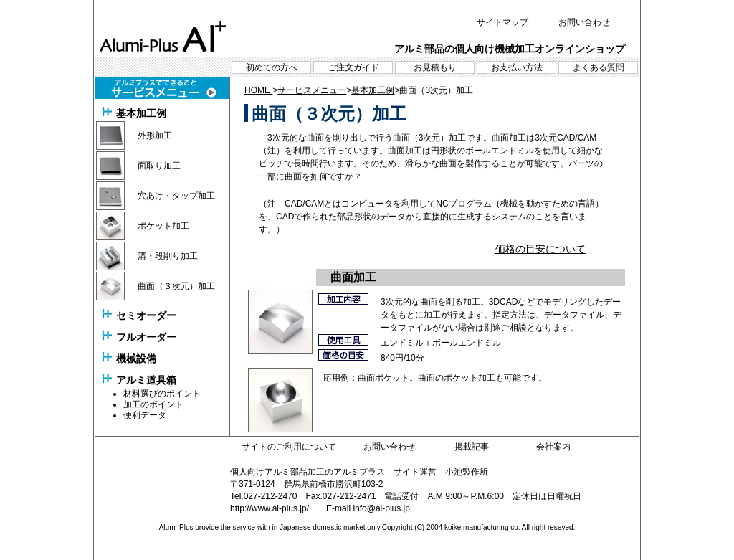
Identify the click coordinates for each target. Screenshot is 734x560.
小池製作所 (467, 472)
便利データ (145, 415)
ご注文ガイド (353, 67)
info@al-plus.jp (381, 508)
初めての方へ (272, 67)
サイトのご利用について (289, 447)
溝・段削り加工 (168, 256)
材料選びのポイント (162, 394)
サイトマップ (502, 22)
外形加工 (155, 136)
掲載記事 (472, 447)
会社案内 (553, 447)
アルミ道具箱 (146, 380)
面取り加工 (159, 166)
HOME (258, 90)
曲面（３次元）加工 (176, 286)
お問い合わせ (584, 22)
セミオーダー (146, 315)
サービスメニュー (312, 90)
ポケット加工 (163, 226)
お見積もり (435, 67)
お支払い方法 (517, 67)
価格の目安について (540, 249)
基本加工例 (141, 113)
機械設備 (136, 359)
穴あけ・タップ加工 (176, 196)
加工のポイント (153, 404)
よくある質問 (599, 67)
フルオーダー (146, 337)
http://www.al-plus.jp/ (270, 508)
